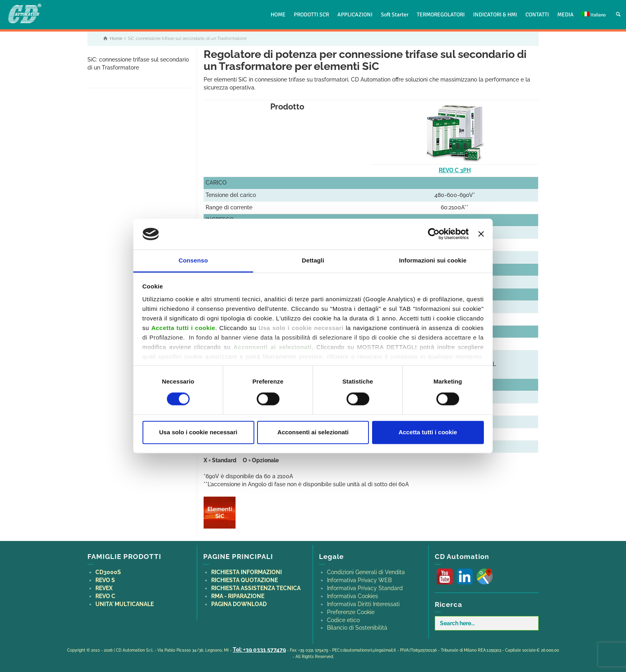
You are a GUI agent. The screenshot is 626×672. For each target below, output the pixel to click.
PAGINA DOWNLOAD (239, 604)
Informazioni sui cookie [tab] (433, 260)
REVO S (105, 580)
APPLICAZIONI (355, 15)
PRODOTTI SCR (311, 15)
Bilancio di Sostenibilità (357, 628)
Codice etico (343, 620)
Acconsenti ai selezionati (313, 432)
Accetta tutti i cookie (428, 432)
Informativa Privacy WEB (359, 580)
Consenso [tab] (193, 260)
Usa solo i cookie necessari (198, 432)
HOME (278, 15)
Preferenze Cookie (351, 612)
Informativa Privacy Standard (365, 588)
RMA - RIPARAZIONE (238, 596)
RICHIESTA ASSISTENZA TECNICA (256, 588)
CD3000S (108, 572)
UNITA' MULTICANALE (125, 604)
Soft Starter (395, 15)
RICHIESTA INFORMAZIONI (247, 572)
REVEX (104, 588)
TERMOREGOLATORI (441, 15)
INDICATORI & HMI (495, 15)
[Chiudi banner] (481, 234)
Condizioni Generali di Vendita (366, 572)
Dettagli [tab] (313, 260)
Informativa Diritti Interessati (363, 604)
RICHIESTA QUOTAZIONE (245, 580)
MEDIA (566, 15)
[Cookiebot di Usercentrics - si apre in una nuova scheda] (434, 234)
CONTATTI (537, 15)
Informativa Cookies (353, 596)
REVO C (105, 596)
